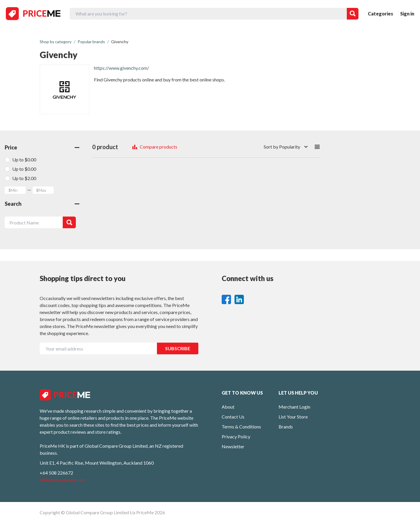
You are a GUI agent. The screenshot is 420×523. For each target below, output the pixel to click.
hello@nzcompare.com (63, 480)
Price (42, 147)
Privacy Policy (236, 436)
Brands (286, 427)
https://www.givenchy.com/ (121, 68)
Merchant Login (294, 407)
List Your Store (293, 417)
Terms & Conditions (241, 427)
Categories (380, 14)
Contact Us (233, 417)
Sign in (407, 14)
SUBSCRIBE (178, 348)
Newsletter (233, 446)
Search (42, 204)
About (228, 407)
